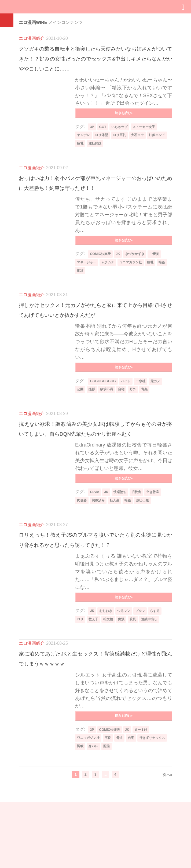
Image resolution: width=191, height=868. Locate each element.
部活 (93, 296)
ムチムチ (112, 287)
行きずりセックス (92, 812)
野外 (139, 427)
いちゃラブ (122, 139)
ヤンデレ (85, 147)
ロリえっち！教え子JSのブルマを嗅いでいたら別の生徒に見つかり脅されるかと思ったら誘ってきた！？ (95, 595)
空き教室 (159, 542)
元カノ (162, 419)
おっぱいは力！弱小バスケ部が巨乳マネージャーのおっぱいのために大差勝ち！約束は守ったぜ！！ (95, 200)
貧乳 (139, 682)
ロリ (81, 682)
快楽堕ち (122, 542)
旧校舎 (141, 542)
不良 (112, 803)
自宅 (126, 427)
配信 (145, 812)
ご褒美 (161, 279)
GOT (103, 139)
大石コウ (145, 147)
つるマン (127, 674)
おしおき (107, 674)
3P (92, 139)
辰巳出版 (150, 551)
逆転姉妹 (121, 156)
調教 (116, 812)
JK (121, 279)
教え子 (95, 682)
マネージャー (88, 287)
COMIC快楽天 (102, 279)
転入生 (119, 551)
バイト (129, 419)
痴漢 (126, 682)
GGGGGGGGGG (104, 419)
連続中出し (157, 682)
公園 (81, 427)
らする (162, 674)
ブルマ (145, 674)
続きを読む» (124, 124)
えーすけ (145, 795)
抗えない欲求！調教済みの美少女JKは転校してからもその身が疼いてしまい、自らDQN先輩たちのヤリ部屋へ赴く (95, 472)
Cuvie (95, 542)
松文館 (112, 682)
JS (92, 674)
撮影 (93, 427)
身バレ (130, 812)
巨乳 (105, 156)
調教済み (101, 551)
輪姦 (81, 296)
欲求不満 (110, 427)
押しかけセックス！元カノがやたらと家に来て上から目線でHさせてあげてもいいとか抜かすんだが (95, 340)
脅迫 (125, 803)
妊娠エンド (86, 156)
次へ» (167, 841)
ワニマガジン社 (138, 287)
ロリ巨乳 (125, 147)
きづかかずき (139, 279)
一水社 (145, 419)
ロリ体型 (105, 147)
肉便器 (83, 551)
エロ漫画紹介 (32, 38)
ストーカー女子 (149, 139)
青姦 (151, 427)
